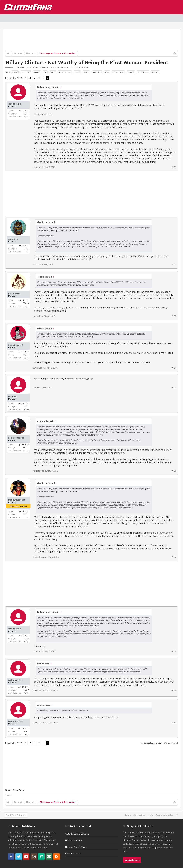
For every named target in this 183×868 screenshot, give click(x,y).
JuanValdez (14, 293)
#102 (174, 265)
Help (150, 815)
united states (118, 72)
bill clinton (26, 72)
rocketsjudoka (16, 438)
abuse (15, 72)
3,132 (26, 249)
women (155, 72)
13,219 (26, 406)
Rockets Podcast (73, 853)
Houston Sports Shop (76, 847)
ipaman (12, 397)
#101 (174, 167)
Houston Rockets (74, 840)
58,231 (26, 448)
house (77, 72)
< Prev (20, 78)
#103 (174, 316)
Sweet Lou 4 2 (16, 345)
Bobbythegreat (17, 500)
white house (143, 72)
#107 (174, 557)
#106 (174, 471)
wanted (131, 72)
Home (128, 815)
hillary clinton (65, 72)
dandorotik (15, 104)
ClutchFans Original (15, 815)
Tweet (8, 795)
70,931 (26, 514)
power (86, 72)
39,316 (26, 355)
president (97, 72)
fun (45, 72)
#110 (174, 722)
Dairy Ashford (16, 680)
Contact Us (139, 815)
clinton (37, 72)
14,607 (26, 690)
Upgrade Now (132, 860)
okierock (13, 239)
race (107, 72)
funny (53, 72)
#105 (174, 387)
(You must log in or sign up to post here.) (159, 743)
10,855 (26, 114)
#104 (174, 368)
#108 (174, 651)
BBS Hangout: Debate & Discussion (34, 68)
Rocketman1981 (68, 68)
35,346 (26, 303)
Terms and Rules (164, 815)
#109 (174, 690)
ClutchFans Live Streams (77, 834)
